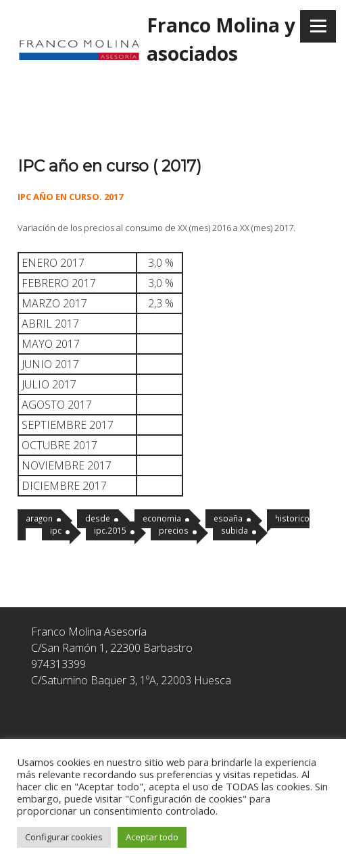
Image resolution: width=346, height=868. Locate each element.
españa (228, 518)
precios (174, 530)
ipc (56, 530)
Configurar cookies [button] (64, 837)
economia (162, 518)
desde (98, 518)
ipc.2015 (110, 530)
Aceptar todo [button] (152, 837)
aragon (39, 518)
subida (234, 530)
